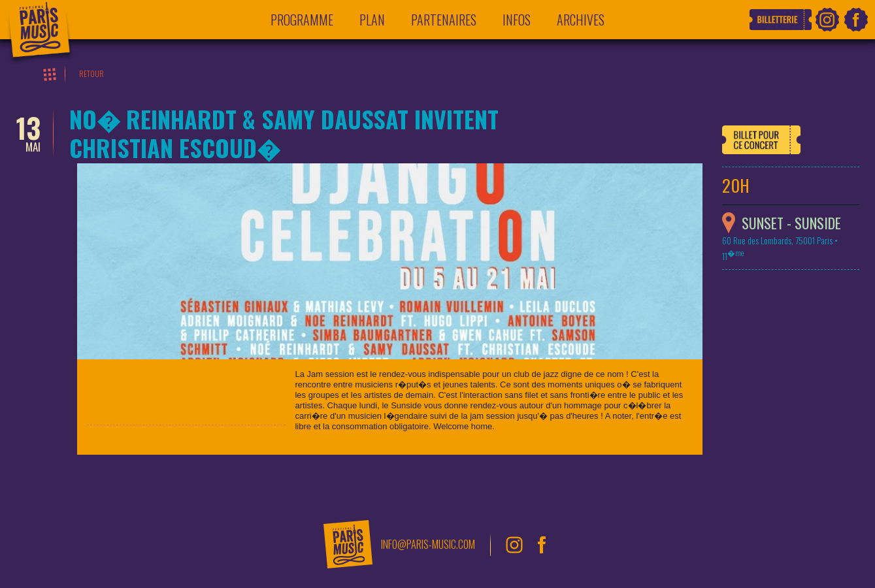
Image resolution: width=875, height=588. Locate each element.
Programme (302, 20)
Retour (91, 73)
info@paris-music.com (428, 544)
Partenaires (444, 20)
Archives (581, 20)
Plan (372, 20)
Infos (517, 20)
